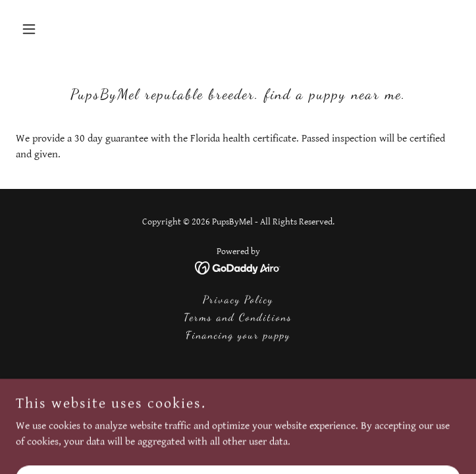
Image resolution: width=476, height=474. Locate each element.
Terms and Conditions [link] (238, 317)
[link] (238, 268)
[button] (49, 29)
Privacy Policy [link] (238, 299)
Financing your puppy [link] (238, 335)
